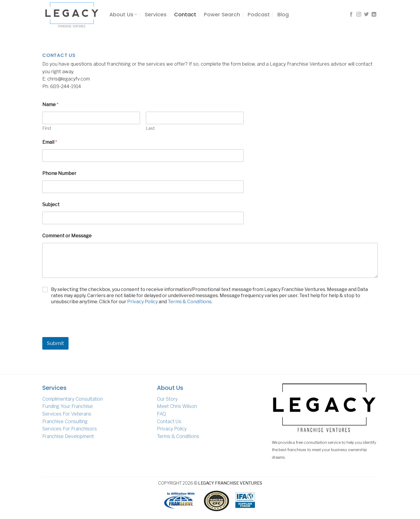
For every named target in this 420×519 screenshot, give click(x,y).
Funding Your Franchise (68, 406)
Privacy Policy (142, 302)
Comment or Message (67, 236)
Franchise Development (68, 436)
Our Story (167, 399)
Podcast (259, 15)
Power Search (222, 15)
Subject (51, 205)
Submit (55, 343)
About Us (123, 15)
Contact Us (169, 421)
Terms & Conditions (190, 302)
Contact (185, 15)
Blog (283, 15)
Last (150, 128)
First (47, 128)
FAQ (161, 414)
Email (50, 142)
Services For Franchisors (70, 429)
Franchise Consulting (65, 421)
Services (156, 15)
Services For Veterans (67, 414)
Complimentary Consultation (73, 399)
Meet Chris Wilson (177, 406)
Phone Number (59, 173)
